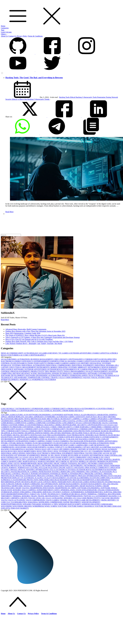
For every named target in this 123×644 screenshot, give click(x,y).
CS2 (42, 411)
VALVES (87, 377)
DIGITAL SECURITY (22, 435)
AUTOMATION (24, 359)
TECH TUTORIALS (97, 375)
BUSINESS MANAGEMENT (42, 359)
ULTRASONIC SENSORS (62, 498)
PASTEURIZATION (19, 472)
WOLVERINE (7, 506)
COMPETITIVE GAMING (25, 423)
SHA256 (115, 484)
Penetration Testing (104, 97)
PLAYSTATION (106, 472)
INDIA (115, 451)
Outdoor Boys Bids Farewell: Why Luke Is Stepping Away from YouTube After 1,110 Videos (39, 341)
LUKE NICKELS (78, 459)
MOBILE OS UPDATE (88, 461)
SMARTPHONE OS (63, 488)
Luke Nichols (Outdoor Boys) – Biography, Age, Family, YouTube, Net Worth (34, 343)
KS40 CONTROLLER (113, 455)
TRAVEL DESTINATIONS (48, 496)
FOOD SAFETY (41, 363)
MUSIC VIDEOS (61, 463)
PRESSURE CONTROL (94, 474)
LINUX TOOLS (16, 367)
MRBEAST (83, 367)
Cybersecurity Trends (42, 99)
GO (79, 363)
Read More (9, 212)
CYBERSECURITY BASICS (12, 429)
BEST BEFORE (110, 417)
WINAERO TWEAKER (32, 504)
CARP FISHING (115, 419)
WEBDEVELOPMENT (10, 380)
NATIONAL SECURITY (78, 463)
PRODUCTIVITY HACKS (111, 476)
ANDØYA (113, 415)
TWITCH (88, 496)
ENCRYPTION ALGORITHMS (26, 437)
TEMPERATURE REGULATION (74, 494)
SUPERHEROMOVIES (94, 492)
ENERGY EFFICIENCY (24, 361)
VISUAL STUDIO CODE (101, 377)
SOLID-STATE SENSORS (11, 490)
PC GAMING (33, 472)
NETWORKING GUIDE (94, 466)
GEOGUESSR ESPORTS (37, 447)
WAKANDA (33, 502)
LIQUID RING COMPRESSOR (39, 459)
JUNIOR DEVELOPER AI (71, 455)
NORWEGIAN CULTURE (28, 468)
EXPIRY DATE (95, 439)
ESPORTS (55, 361)
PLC (115, 472)
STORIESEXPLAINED (79, 375)
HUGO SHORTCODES (27, 451)
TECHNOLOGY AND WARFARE (14, 377)
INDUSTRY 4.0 (100, 453)
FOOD (31, 363)
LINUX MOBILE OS (96, 457)
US (75, 498)
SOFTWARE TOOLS (109, 488)
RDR (42, 480)
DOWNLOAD (37, 435)
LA (21, 457)
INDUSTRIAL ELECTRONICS (39, 453)
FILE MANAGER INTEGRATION (83, 441)
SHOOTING (6, 486)
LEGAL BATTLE (36, 457)
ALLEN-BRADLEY (89, 415)
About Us (4, 36)
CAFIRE (85, 419)
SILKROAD (49, 486)
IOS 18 (110, 453)
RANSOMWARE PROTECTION (26, 480)
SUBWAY (66, 492)
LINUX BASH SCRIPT (60, 457)
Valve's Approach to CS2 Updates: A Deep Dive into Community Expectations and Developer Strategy (43, 337)
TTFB (62, 496)
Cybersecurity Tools (90, 97)
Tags (3, 30)
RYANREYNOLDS (113, 482)
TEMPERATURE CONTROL (39, 377)
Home (3, 26)
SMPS (74, 488)
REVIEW (17, 373)
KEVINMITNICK (97, 455)
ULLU (62, 377)
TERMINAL (93, 494)
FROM (115, 353)
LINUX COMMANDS (78, 457)
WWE (48, 506)
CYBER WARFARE (81, 427)
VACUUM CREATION (110, 498)
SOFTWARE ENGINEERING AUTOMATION (44, 375)
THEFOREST (7, 496)
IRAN (58, 455)
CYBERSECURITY (17, 353)
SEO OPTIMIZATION (50, 484)
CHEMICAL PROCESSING (25, 421)
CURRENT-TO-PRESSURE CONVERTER (18, 427)
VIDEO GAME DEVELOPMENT (87, 500)
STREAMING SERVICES (42, 492)
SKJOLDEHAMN (72, 486)
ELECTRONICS (8, 361)
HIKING (74, 449)
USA (79, 498)
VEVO (71, 500)
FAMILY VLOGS (53, 441)
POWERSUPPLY (77, 474)
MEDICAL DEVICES (70, 461)
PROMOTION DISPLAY (11, 478)
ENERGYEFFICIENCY (93, 437)
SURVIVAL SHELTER (113, 492)
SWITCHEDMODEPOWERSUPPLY (15, 494)
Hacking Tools (64, 97)
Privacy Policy (22, 36)
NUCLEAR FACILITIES (49, 468)
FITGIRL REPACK (17, 443)
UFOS (39, 498)
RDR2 (47, 480)
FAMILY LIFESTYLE (102, 353)
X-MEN (54, 506)
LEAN (26, 457)
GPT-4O (87, 447)
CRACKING (49, 425)
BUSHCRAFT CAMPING (71, 419)
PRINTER (108, 474)
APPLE (4, 417)
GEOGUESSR (21, 447)
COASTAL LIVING (75, 421)
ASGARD (29, 417)
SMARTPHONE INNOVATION (42, 488)
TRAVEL (55, 377)
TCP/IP (44, 494)
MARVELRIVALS (30, 461)
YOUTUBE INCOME (104, 506)
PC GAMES (65, 353)
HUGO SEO (13, 451)
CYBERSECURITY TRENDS (40, 431)
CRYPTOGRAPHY (38, 355)
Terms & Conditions (35, 36)
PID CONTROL (93, 472)
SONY (57, 490)
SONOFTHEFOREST (46, 490)
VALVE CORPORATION (36, 500)
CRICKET (64, 359)
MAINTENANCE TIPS (95, 459)
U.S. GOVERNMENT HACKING (105, 496)
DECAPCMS (56, 433)
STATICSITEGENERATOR (87, 490)
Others (4, 34)
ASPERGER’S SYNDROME (45, 417)
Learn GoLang (6, 32)
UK (44, 498)
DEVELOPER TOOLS (81, 433)
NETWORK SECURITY (32, 466)
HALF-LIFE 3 (48, 449)
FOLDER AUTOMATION (99, 443)
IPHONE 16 (46, 455)
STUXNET (57, 492)
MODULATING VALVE (11, 463)
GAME (57, 363)
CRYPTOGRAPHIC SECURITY (75, 425)
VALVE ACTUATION (17, 500)
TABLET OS (35, 494)
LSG (54, 459)
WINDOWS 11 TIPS (50, 504)
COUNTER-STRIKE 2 (10, 411)
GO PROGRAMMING (74, 447)
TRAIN (34, 496)
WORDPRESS (38, 380)
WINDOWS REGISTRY (91, 504)
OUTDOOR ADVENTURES (82, 353)
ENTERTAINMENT (42, 361)
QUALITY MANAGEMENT (97, 371)
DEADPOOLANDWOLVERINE (38, 433)
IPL (117, 365)
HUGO (4, 355)
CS (38, 411)
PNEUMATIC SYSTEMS (98, 369)
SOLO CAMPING (29, 490)
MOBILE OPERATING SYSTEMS (64, 367)
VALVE (4, 500)
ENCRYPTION (7, 437)
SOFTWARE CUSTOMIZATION (100, 373)
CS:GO (110, 425)
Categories (5, 28)
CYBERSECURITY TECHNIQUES (65, 429)
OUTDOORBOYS (70, 369)
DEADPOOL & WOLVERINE (13, 433)
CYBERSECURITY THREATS (91, 429)
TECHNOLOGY (34, 353)
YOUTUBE (63, 506)
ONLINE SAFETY (66, 468)
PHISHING (81, 472)
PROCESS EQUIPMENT (21, 371)
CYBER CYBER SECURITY (62, 427)
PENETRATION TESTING (50, 472)
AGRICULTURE (17, 415)
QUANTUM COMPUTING (100, 478)
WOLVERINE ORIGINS (23, 506)
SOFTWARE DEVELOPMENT (13, 375)
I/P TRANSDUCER (76, 451)
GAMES (45, 353)
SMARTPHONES (80, 373)
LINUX (47, 457)
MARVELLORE (16, 461)
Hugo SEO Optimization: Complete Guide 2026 (23, 333)
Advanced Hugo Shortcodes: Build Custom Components (26, 329)
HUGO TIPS (42, 451)
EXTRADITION (22, 441)
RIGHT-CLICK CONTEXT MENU (45, 482)
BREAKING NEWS (23, 419)
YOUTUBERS (14, 355)
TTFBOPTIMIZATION (74, 496)
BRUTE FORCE (54, 419)
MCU (58, 461)
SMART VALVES (23, 488)
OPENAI (14, 470)
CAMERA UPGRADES (99, 419)
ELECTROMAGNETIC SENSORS (81, 435)
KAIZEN (86, 455)
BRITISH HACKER (39, 419)
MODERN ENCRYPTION (108, 461)
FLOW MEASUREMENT (43, 443)
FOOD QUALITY (34, 445)
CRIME (58, 425)
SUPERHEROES (78, 492)
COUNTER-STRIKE (106, 409)
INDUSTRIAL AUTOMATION (34, 365)
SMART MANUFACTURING (91, 486)
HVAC (51, 451)
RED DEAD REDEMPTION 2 (85, 480)
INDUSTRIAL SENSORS (105, 365)
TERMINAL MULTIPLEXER (109, 494)
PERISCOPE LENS (68, 472)
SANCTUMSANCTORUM (12, 484)
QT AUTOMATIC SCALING (32, 478)
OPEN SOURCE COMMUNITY (97, 468)
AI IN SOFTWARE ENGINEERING (38, 415)
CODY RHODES (90, 421)
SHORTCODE (18, 486)
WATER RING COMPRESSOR (51, 502)
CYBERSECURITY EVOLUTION (37, 429)
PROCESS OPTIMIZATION (89, 476)
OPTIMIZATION (42, 470)
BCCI (101, 417)
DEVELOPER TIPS (109, 359)
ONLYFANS (79, 468)
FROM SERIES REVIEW (73, 411)
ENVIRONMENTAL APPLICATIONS (16, 439)
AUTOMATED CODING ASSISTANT (71, 417)
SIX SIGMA (59, 486)
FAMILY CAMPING (38, 441)
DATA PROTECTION (82, 431)
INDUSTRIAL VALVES (84, 453)
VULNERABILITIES (19, 502)
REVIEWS (54, 353)
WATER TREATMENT (72, 502)
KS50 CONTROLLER (10, 457)
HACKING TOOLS (34, 449)
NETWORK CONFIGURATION (101, 463)
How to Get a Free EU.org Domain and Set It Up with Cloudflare (29, 339)
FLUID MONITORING (80, 443)
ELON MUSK (114, 435)
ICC (87, 451)
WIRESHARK (107, 504)
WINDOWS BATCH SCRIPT (70, 504)
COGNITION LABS (105, 421)
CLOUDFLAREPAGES (53, 421)
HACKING (117, 447)
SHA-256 (107, 484)
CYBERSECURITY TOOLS (17, 431)
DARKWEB (68, 431)
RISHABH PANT (65, 482)
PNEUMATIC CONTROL (11, 474)
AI (22, 355)
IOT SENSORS (21, 455)
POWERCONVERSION (41, 474)
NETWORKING (95, 367)
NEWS (5, 353)
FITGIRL (5, 443)
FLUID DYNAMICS (19, 363)
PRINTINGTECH (8, 476)
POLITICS (26, 474)
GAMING (73, 363)
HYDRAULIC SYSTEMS (11, 365)
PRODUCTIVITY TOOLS (60, 371)
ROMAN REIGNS (98, 482)
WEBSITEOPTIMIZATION (12, 504)
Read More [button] (5, 320)
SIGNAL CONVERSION (34, 486)
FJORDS (29, 443)
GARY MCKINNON (97, 445)
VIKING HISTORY (109, 500)
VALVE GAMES (53, 500)
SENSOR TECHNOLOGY (62, 373)
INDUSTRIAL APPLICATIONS (14, 453)
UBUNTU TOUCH (28, 498)
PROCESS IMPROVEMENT (67, 476)
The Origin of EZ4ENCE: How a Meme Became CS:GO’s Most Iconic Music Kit (35, 335)
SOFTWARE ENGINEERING (89, 488)
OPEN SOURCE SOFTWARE (13, 369)
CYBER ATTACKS (42, 427)
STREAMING (26, 492)
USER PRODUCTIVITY (92, 498)
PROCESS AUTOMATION (26, 476)
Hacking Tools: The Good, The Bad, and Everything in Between (34, 78)
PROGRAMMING (78, 371)
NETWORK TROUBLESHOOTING (56, 466)
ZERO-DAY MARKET (20, 508)
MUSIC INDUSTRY (46, 463)
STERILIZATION (112, 490)
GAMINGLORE (82, 445)
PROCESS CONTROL (46, 476)
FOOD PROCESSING (18, 445)
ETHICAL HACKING (68, 361)
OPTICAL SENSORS (27, 470)
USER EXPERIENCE (74, 377)
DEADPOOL (115, 431)
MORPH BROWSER (29, 463)
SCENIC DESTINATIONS (41, 373)
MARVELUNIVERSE (47, 461)
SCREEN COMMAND (32, 484)
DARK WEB (57, 431)
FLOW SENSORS (102, 361)
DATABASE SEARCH (100, 431)
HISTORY (86, 363)
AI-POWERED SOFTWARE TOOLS (66, 415)
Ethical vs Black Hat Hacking (23, 99)
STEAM (101, 490)
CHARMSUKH (7, 421)
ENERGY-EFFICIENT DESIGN (71, 437)
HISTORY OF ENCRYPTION (90, 449)
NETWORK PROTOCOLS (12, 466)
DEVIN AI (95, 433)
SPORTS (66, 375)
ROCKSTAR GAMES (81, 482)
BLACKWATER (8, 419)
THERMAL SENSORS (22, 496)
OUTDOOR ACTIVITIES (66, 470)
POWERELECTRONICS (60, 474)
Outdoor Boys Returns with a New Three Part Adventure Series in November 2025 (35, 331)
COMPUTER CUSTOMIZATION (49, 423)
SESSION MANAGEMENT (92, 484)
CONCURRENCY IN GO (72, 423)
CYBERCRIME (96, 427)
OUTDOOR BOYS (55, 369)
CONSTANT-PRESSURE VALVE (95, 423)
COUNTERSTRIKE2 (35, 425)
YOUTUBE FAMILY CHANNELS (81, 506)
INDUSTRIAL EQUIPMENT (83, 365)
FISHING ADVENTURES (107, 441)
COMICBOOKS (8, 423)
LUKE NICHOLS (8, 409)
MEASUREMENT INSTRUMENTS (36, 367)
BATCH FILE (92, 417)
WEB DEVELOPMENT (91, 502)
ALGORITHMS (11, 359)
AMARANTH (103, 415)
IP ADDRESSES (34, 455)
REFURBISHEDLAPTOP (11, 482)
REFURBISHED (103, 480)
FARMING (65, 441)
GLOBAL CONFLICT (56, 447)
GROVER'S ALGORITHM (101, 447)
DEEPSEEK (67, 433)
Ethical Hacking (76, 97)
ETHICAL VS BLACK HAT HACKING (73, 439)
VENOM (64, 500)
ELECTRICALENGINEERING (55, 435)
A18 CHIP (5, 415)
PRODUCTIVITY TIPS (40, 371)
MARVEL (108, 459)
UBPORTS (16, 498)
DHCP (102, 433)
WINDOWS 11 (26, 380)
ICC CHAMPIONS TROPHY (100, 451)
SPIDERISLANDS (68, 490)
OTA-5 (53, 470)
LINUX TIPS (21, 459)
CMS (27, 355)
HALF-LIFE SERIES (62, 449)
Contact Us (12, 36)
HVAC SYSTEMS (104, 363)
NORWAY (113, 367)
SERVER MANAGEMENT (70, 484)
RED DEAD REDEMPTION (62, 480)
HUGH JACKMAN (109, 449)
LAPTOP (5, 367)
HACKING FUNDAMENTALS (13, 449)
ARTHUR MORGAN (16, 417)
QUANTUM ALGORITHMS (78, 478)
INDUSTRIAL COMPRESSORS (59, 365)
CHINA (40, 421)
